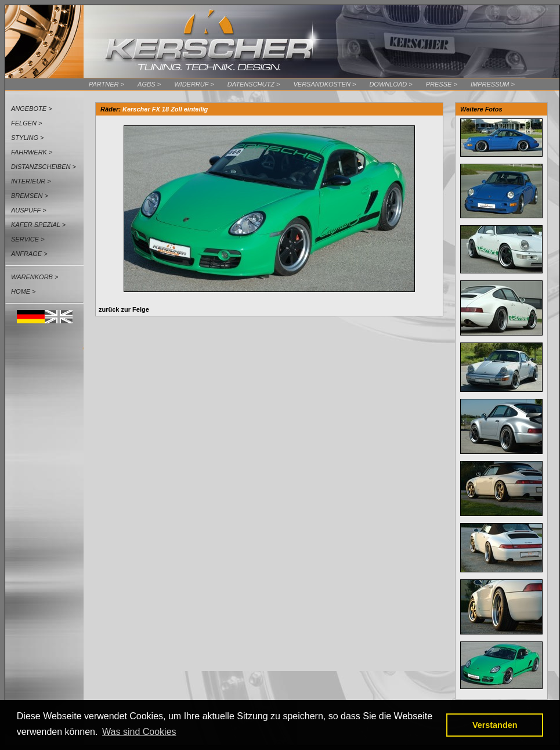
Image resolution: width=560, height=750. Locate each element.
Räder (109, 109)
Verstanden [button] (495, 725)
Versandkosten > (324, 84)
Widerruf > (194, 84)
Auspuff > (29, 210)
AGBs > (149, 84)
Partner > (106, 84)
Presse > (442, 84)
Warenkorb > (35, 277)
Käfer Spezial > (38, 225)
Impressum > (493, 84)
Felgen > (27, 123)
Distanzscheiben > (44, 167)
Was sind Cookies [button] (139, 732)
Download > (391, 84)
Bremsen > (30, 196)
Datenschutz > (254, 84)
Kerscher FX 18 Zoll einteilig (165, 109)
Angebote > (32, 109)
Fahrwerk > (32, 152)
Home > (23, 291)
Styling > (28, 138)
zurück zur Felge (124, 309)
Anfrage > (29, 254)
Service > (28, 239)
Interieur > (31, 181)
